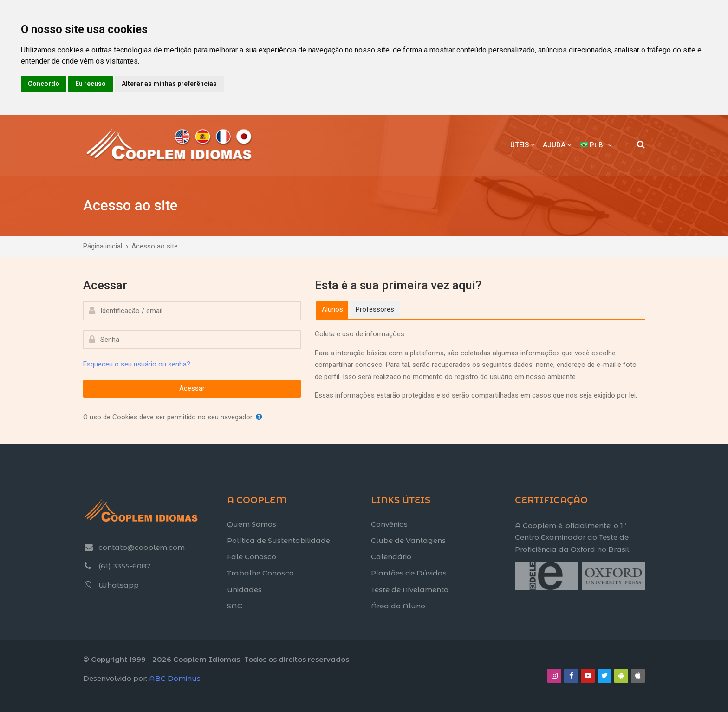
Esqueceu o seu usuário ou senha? (137, 364)
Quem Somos (252, 524)
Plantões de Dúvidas (409, 573)
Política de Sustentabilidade (279, 540)
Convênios (389, 524)
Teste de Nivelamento (410, 590)
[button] (261, 417)
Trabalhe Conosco (260, 573)
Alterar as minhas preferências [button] (169, 84)
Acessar (192, 388)
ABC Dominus (175, 678)
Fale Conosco (252, 557)
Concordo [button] (44, 84)
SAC (235, 606)
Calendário (391, 557)
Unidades (244, 590)
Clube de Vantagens (408, 540)
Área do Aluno (398, 606)
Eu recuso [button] (91, 84)
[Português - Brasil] (596, 145)
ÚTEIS (520, 145)
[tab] (332, 310)
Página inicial (103, 246)
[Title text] (515, 590)
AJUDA (554, 145)
